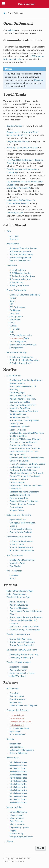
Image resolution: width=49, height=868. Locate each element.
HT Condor (15, 329)
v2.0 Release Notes (18, 775)
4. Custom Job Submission (22, 551)
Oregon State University (18, 141)
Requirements (13, 244)
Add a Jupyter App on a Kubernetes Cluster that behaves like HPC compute (26, 620)
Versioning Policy (14, 807)
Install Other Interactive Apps (20, 591)
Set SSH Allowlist (18, 430)
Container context (18, 699)
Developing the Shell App (21, 658)
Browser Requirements (20, 261)
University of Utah (15, 213)
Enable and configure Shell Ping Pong (27, 433)
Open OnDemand (26, 4)
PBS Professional (18, 307)
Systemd (14, 326)
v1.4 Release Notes (18, 790)
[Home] (4, 13)
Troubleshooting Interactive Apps (25, 630)
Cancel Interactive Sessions (22, 504)
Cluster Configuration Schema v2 (25, 295)
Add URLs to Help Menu (21, 396)
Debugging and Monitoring (19, 515)
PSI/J (12, 332)
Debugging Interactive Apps (22, 523)
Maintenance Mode (19, 479)
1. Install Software (18, 270)
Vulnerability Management (22, 750)
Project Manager (14, 571)
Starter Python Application (22, 645)
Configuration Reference (18, 710)
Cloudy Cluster (17, 317)
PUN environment (18, 735)
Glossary (11, 841)
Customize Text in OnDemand (23, 470)
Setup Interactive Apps (17, 352)
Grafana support (17, 483)
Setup (12, 579)
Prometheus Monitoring (21, 529)
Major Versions (17, 815)
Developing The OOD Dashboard (22, 650)
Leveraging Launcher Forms (22, 673)
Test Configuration (18, 342)
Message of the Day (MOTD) (23, 386)
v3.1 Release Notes (18, 769)
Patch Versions (16, 821)
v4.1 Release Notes (18, 762)
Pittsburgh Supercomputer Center (22, 148)
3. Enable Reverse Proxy (21, 363)
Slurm (12, 301)
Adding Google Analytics (21, 532)
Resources (14, 239)
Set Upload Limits (18, 414)
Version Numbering (18, 812)
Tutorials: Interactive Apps (18, 597)
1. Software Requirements (21, 357)
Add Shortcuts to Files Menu (23, 399)
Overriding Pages (18, 393)
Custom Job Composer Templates (25, 448)
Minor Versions (17, 818)
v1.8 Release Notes (18, 778)
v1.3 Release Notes (18, 793)
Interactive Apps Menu (20, 408)
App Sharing (15, 566)
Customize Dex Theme (20, 495)
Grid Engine (15, 310)
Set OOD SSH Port (18, 436)
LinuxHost (14, 313)
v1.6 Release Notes (18, 784)
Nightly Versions (17, 824)
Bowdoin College (14, 126)
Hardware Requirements (21, 258)
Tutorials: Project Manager (19, 662)
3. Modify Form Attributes (22, 548)
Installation (12, 265)
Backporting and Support (21, 837)
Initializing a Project (19, 667)
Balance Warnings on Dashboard (25, 476)
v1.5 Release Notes (18, 787)
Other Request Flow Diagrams (23, 706)
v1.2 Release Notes (18, 796)
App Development (15, 555)
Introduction (15, 744)
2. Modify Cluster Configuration (24, 360)
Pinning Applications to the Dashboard (27, 464)
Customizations (14, 376)
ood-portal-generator (19, 728)
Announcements (17, 383)
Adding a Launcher (18, 670)
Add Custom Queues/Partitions (24, 627)
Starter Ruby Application (21, 639)
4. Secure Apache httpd (20, 279)
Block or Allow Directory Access (24, 421)
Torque (13, 298)
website (11, 30)
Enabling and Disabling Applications (26, 380)
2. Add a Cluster (17, 545)
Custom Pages (16, 507)
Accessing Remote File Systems (24, 501)
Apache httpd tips (18, 520)
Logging (13, 526)
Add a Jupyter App (18, 602)
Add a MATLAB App (19, 608)
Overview (14, 236)
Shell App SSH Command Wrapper (25, 439)
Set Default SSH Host (20, 427)
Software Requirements (20, 251)
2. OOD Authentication (20, 273)
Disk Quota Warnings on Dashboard (26, 473)
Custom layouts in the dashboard (25, 467)
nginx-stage (15, 731)
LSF (11, 304)
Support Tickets (17, 510)
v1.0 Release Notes (18, 803)
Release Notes (13, 758)
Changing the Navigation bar (23, 405)
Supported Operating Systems (23, 248)
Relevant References (19, 753)
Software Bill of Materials (21, 255)
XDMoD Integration (19, 498)
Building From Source (19, 286)
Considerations (17, 747)
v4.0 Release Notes (18, 766)
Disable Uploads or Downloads (24, 411)
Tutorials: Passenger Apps (18, 634)
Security (10, 739)
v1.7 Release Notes (18, 781)
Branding (14, 390)
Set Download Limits (19, 417)
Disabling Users (17, 424)
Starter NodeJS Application (22, 642)
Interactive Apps (17, 563)
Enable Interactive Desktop (19, 537)
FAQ (9, 231)
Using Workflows (18, 676)
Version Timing (16, 834)
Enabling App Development (22, 560)
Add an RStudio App (19, 605)
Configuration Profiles (20, 402)
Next (41, 848)
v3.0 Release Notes (18, 772)
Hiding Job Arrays (18, 455)
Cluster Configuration (16, 290)
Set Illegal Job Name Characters (24, 492)
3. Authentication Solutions (22, 276)
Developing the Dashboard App (24, 654)
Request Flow (16, 703)
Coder (12, 323)
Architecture (12, 689)
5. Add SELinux (17, 282)
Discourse (39, 80)
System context (17, 696)
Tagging (13, 831)
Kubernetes (15, 320)
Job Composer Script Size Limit (24, 452)
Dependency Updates (20, 827)
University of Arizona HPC (19, 188)
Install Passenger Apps (17, 594)
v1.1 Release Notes (18, 800)
